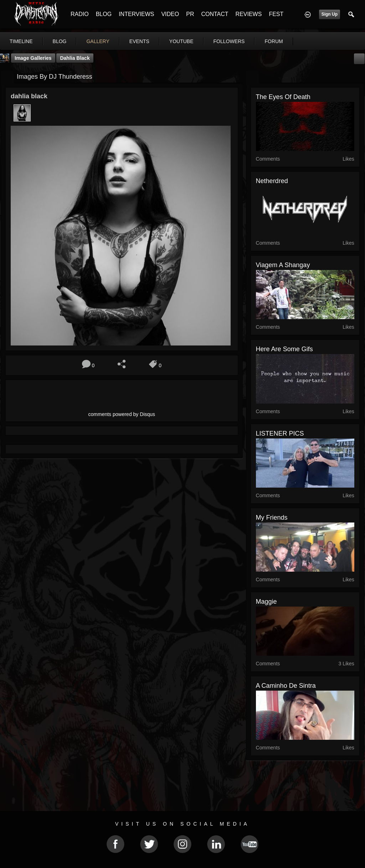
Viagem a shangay (283, 265)
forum (274, 41)
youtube (181, 41)
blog (60, 41)
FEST (276, 14)
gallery (98, 41)
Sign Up (330, 14)
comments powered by (122, 414)
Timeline (21, 41)
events (139, 41)
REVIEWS (249, 14)
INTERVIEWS (136, 14)
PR (190, 14)
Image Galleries (33, 58)
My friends (272, 518)
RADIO (80, 14)
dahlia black (75, 58)
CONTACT (215, 14)
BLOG (104, 14)
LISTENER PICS (280, 433)
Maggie (266, 602)
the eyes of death (283, 97)
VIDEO (170, 14)
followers (229, 41)
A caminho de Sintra (286, 686)
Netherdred (272, 181)
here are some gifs (284, 349)
